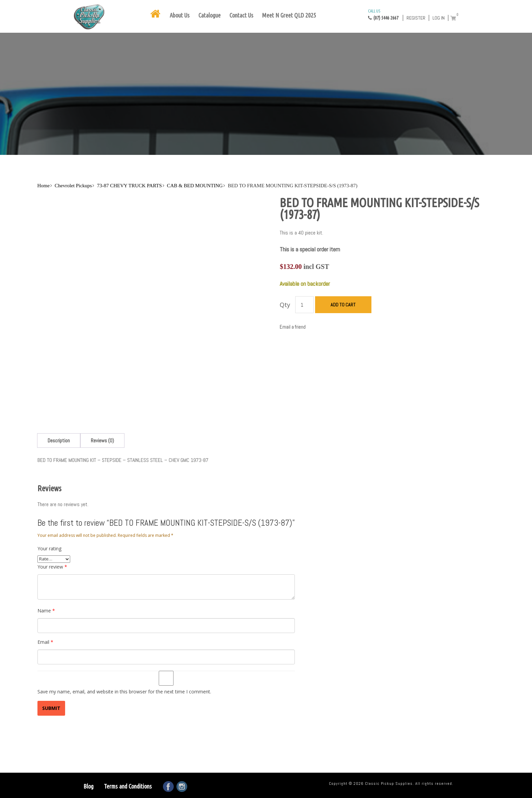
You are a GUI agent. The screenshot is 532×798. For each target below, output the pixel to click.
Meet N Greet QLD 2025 (289, 15)
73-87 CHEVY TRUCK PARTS (129, 186)
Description (59, 441)
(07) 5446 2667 (383, 14)
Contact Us (241, 15)
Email (45, 642)
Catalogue (209, 15)
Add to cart (343, 305)
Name (46, 611)
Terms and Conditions (128, 786)
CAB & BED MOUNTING (195, 186)
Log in (439, 18)
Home (43, 186)
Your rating (49, 548)
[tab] (59, 441)
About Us (180, 15)
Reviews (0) (102, 441)
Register (416, 18)
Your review (52, 567)
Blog (88, 786)
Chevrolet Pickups (73, 186)
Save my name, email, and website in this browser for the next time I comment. (124, 692)
